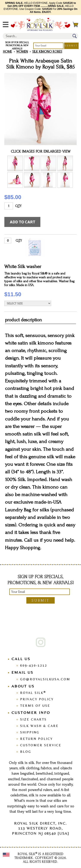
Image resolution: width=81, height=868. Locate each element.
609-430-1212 (34, 665)
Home (7, 52)
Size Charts (33, 719)
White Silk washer (23, 266)
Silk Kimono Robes (47, 52)
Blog (26, 752)
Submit (71, 46)
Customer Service (41, 745)
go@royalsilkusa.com (45, 679)
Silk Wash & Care (39, 726)
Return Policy (36, 739)
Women (22, 52)
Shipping (30, 732)
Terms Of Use (35, 706)
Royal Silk (33, 693)
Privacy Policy (37, 699)
